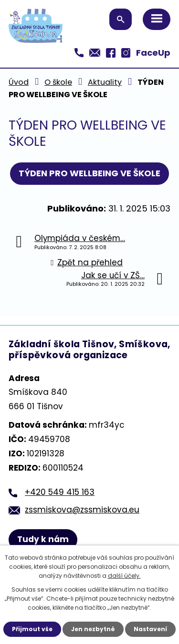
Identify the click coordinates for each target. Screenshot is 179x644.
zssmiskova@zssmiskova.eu (82, 510)
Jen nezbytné (93, 629)
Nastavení (150, 629)
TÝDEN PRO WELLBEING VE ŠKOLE (89, 173)
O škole (58, 82)
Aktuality (105, 82)
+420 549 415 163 (60, 492)
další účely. (124, 576)
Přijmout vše (32, 629)
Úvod (19, 82)
